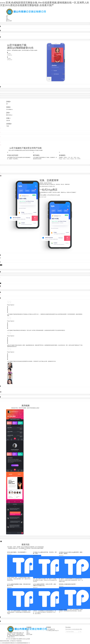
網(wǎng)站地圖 (27, 639)
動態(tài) (8, 20)
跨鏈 (43, 187)
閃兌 (40, 187)
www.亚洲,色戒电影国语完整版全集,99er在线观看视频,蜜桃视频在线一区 (15, 643)
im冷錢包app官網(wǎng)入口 (52, 631)
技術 (7, 18)
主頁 (7, 16)
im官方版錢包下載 (50, 630)
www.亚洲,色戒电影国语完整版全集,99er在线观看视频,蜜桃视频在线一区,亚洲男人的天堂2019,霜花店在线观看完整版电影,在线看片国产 (44, 4)
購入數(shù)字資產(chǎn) (49, 187)
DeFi (41, 197)
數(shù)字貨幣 (9, 21)
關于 (7, 17)
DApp (45, 197)
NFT (43, 197)
